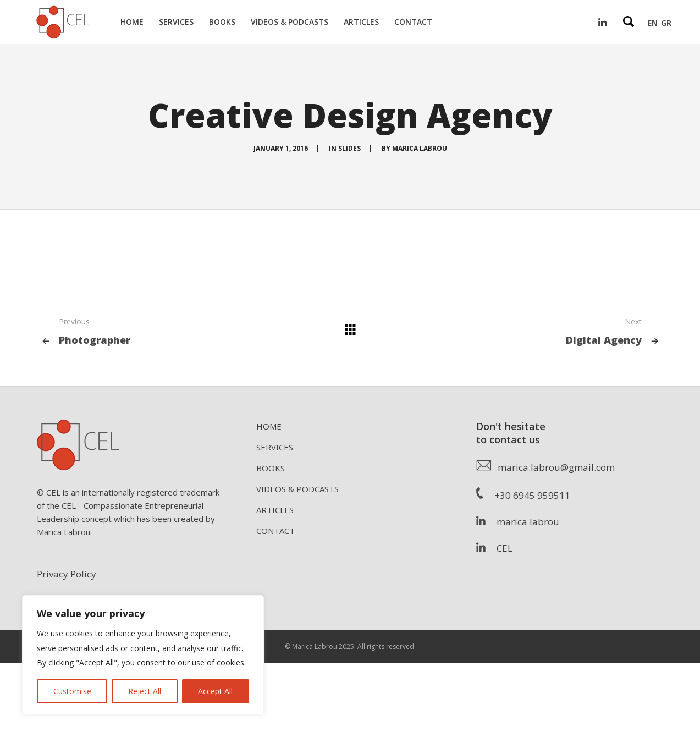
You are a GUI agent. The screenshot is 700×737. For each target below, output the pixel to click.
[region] (143, 655)
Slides (349, 148)
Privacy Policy (67, 574)
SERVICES (275, 447)
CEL (494, 548)
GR (666, 23)
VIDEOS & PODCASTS (297, 489)
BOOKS (271, 468)
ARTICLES (275, 510)
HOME (269, 426)
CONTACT (275, 531)
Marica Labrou (420, 148)
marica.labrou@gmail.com (545, 467)
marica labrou (518, 522)
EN (653, 23)
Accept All (215, 691)
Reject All (145, 691)
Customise (72, 691)
